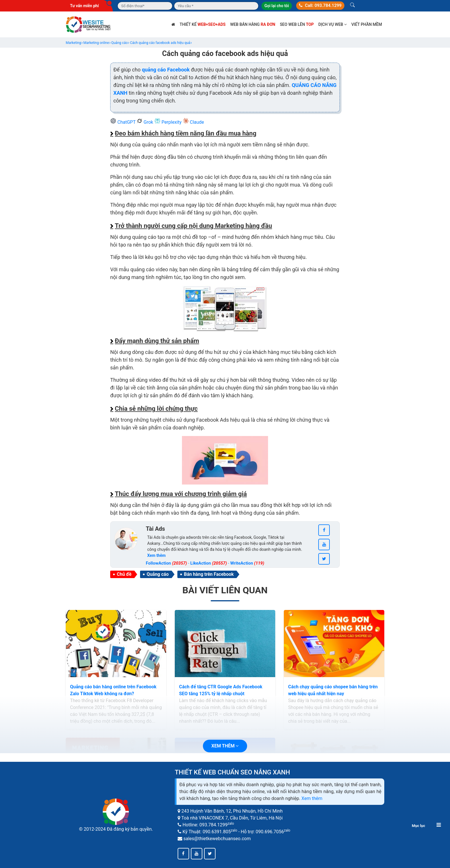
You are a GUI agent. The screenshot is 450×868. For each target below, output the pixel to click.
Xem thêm (312, 798)
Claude (193, 122)
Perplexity (169, 122)
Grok (145, 122)
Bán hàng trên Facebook (209, 574)
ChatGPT (123, 122)
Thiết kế (203, 24)
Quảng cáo (158, 574)
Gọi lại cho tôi (277, 6)
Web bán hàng (253, 24)
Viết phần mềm (367, 24)
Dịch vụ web (332, 24)
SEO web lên (297, 24)
